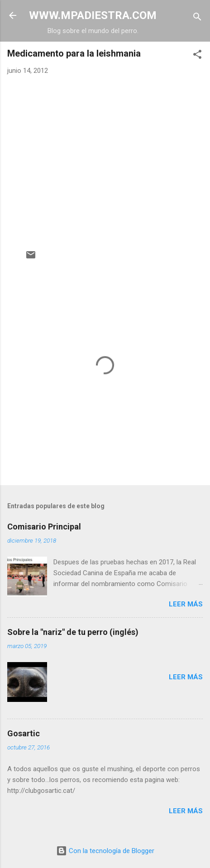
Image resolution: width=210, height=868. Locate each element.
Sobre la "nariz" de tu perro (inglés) (73, 632)
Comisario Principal (44, 527)
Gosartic (24, 733)
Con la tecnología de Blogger (105, 851)
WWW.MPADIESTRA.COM (93, 15)
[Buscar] (197, 18)
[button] (197, 56)
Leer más (186, 604)
